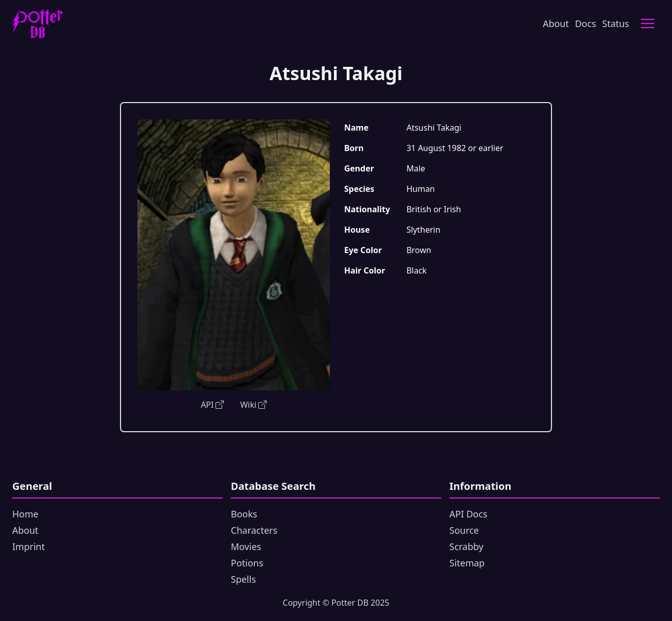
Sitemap (467, 563)
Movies (246, 547)
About (556, 23)
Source (464, 530)
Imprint (29, 547)
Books (244, 514)
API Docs (468, 514)
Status (616, 23)
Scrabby (466, 547)
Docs (585, 23)
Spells (243, 579)
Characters (254, 530)
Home (25, 514)
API (212, 405)
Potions (247, 563)
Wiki (253, 405)
